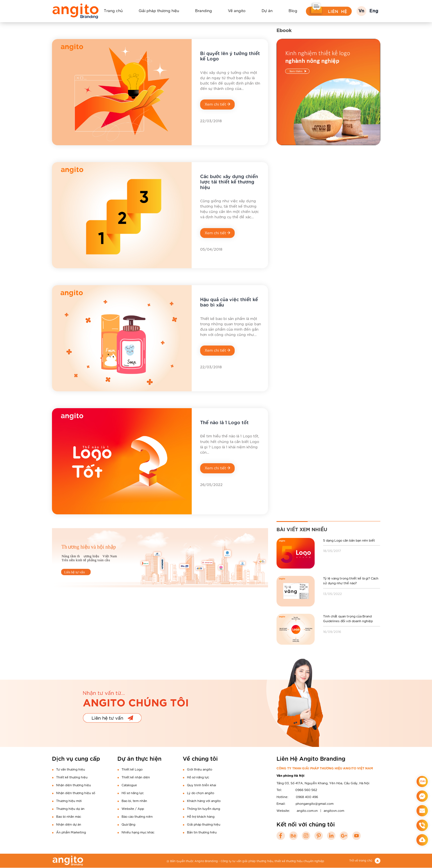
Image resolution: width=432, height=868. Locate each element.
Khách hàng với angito (204, 801)
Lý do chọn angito (201, 793)
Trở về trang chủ (365, 861)
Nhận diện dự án (69, 824)
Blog (293, 11)
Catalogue (129, 785)
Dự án (267, 11)
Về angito (237, 11)
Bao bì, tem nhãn (134, 801)
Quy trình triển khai (202, 785)
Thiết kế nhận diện (136, 777)
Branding (204, 11)
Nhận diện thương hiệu (74, 785)
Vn (361, 11)
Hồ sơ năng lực (133, 793)
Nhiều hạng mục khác (138, 832)
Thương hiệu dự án (70, 809)
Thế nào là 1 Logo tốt (224, 422)
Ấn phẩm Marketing (71, 832)
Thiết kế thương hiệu (72, 777)
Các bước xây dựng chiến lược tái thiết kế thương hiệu (229, 182)
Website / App (133, 809)
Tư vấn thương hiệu (71, 769)
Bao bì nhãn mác (69, 817)
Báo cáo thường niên (137, 817)
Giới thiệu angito (200, 769)
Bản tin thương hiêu (202, 832)
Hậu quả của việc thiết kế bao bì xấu (229, 302)
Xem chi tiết (217, 104)
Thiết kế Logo (132, 769)
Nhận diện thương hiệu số (76, 793)
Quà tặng (128, 824)
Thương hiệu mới (69, 801)
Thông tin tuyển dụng (204, 809)
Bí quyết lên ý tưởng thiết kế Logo (230, 56)
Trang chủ (113, 11)
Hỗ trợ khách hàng (201, 817)
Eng (374, 11)
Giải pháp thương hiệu (159, 11)
